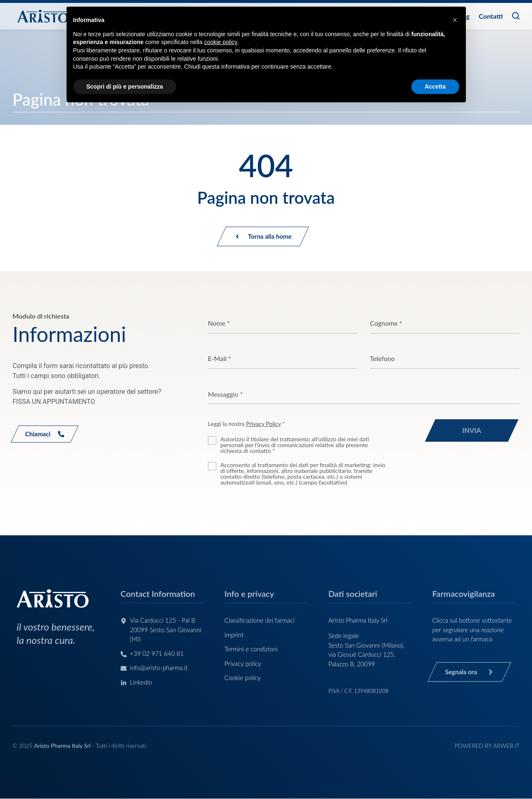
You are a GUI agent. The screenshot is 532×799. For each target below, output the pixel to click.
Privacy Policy (263, 424)
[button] (455, 20)
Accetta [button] (435, 87)
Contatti (491, 16)
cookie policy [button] (221, 42)
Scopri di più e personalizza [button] (125, 87)
